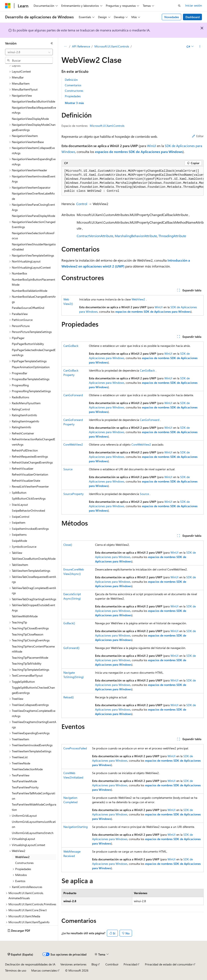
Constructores (74, 91)
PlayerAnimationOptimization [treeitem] (31, 367)
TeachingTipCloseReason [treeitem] (28, 634)
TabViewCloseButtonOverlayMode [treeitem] (34, 559)
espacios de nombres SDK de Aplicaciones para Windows (139, 152)
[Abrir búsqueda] (179, 6)
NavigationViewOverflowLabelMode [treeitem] (33, 196)
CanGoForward (73, 395)
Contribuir (112, 964)
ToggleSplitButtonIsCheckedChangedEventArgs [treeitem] (33, 690)
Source (68, 469)
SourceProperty (74, 494)
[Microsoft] (8, 6)
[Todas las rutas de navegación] (65, 47)
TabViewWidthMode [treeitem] (25, 616)
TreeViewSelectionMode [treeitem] (27, 769)
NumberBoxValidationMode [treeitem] (30, 291)
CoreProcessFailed (75, 748)
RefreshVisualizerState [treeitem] (26, 481)
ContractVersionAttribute (95, 236)
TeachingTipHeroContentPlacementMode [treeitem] (33, 649)
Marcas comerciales (44, 970)
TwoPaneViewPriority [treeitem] (25, 787)
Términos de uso (16, 970)
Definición (71, 80)
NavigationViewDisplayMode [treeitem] (30, 119)
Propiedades (73, 96)
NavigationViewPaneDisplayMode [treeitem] (33, 216)
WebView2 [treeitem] (22, 857)
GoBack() (69, 623)
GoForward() (71, 648)
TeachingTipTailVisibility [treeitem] (27, 663)
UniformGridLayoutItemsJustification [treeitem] (34, 824)
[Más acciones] (200, 47)
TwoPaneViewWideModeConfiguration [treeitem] (34, 807)
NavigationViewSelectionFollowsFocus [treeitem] (33, 236)
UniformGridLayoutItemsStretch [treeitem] (33, 833)
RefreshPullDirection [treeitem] (25, 450)
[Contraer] (52, 43)
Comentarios (73, 85)
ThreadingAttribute (172, 236)
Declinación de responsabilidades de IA (30, 964)
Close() (68, 545)
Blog (94, 964)
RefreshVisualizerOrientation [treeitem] (30, 474)
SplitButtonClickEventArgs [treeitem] (29, 498)
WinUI (152, 146)
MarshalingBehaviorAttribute (136, 236)
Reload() (69, 697)
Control (82, 204)
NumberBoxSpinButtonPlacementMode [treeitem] (33, 282)
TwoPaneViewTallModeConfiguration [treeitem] (33, 796)
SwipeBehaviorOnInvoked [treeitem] (28, 510)
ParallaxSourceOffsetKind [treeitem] (28, 308)
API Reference (81, 46)
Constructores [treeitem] (24, 863)
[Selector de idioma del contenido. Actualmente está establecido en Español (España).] (20, 954)
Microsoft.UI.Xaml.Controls (112, 46)
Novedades (172, 17)
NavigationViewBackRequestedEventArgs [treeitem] (34, 110)
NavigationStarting (76, 827)
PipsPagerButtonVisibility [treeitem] (28, 344)
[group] (133, 181)
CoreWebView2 (73, 444)
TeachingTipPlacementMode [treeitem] (30, 658)
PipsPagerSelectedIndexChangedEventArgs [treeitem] (34, 353)
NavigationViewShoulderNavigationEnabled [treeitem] (34, 247)
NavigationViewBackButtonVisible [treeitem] (33, 101)
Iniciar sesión (194, 5)
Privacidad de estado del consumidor (169, 964)
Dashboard (193, 17)
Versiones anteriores (73, 964)
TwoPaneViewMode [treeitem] (24, 781)
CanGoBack (71, 346)
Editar (198, 136)
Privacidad (130, 964)
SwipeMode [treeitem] (19, 541)
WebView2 (138, 299)
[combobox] (29, 52)
